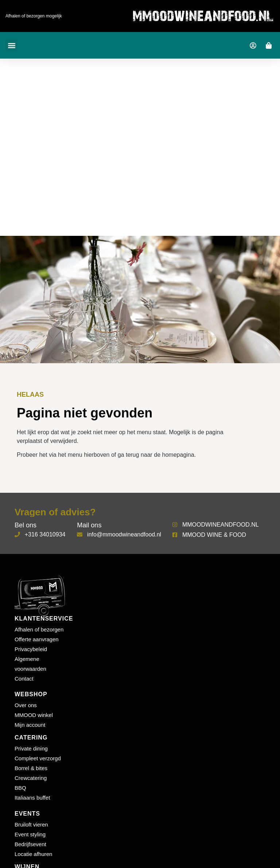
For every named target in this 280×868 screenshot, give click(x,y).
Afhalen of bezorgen (39, 629)
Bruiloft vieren (31, 825)
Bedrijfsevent (30, 844)
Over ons (26, 705)
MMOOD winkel (34, 715)
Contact (24, 679)
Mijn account (30, 725)
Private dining (31, 748)
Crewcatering (31, 778)
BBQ (20, 788)
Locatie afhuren (33, 854)
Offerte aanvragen (37, 639)
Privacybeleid (31, 649)
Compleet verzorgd (38, 758)
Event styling (30, 834)
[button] (11, 45)
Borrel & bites (31, 768)
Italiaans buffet (32, 798)
